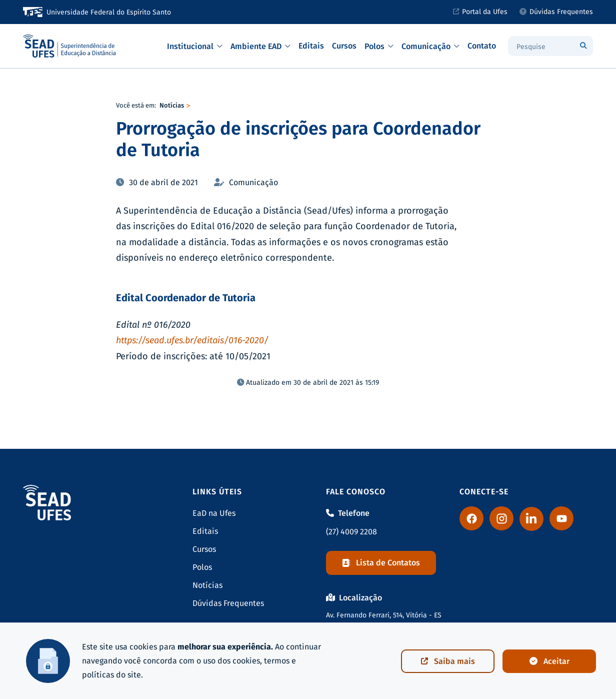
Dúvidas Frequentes (556, 12)
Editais (311, 46)
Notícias (172, 105)
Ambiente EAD (260, 46)
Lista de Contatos (381, 563)
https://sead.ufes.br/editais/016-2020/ (192, 340)
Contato (482, 46)
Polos (379, 46)
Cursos (344, 46)
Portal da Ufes (480, 12)
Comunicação (430, 46)
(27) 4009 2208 (351, 532)
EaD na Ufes (214, 513)
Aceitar (549, 661)
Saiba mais (448, 661)
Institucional (195, 46)
